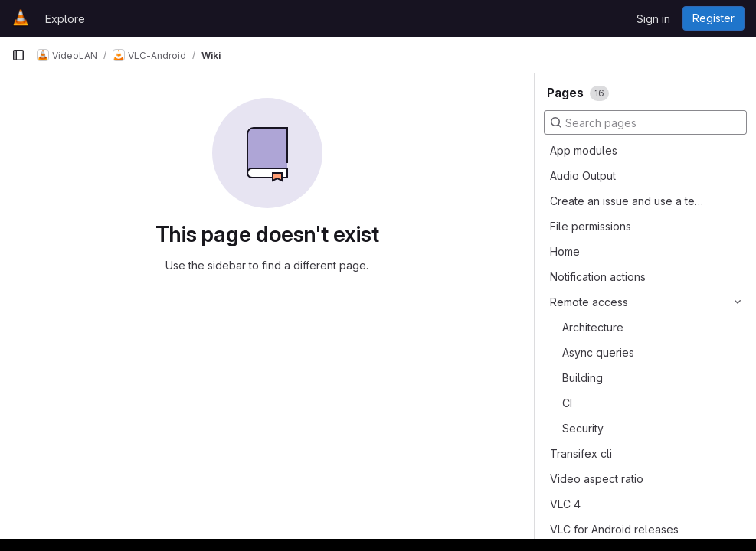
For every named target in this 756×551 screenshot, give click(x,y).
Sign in (653, 19)
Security (583, 428)
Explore (65, 19)
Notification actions (598, 277)
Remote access (589, 302)
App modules (584, 150)
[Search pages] (645, 122)
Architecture (593, 327)
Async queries (598, 352)
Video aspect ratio (597, 479)
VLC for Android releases (614, 529)
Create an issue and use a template (628, 201)
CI (567, 403)
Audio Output (583, 176)
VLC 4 (565, 504)
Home (565, 251)
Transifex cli (581, 453)
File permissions (591, 226)
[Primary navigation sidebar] (18, 55)
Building (583, 378)
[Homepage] (21, 18)
